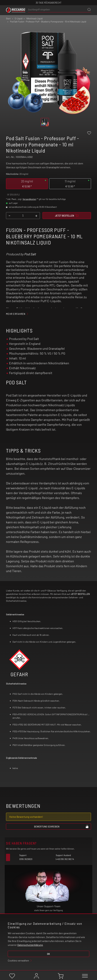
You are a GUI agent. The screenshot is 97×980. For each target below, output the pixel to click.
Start (8, 19)
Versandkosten (29, 199)
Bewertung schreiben (61, 826)
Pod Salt (30, 254)
